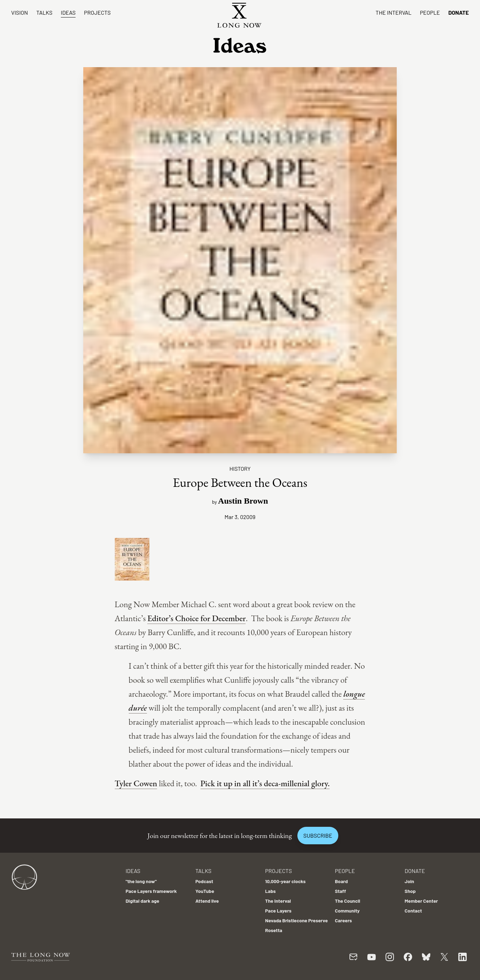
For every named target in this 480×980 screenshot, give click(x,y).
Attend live (207, 901)
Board (341, 881)
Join (410, 881)
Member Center (421, 901)
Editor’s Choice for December (196, 618)
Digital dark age (142, 901)
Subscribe (318, 835)
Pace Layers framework (151, 891)
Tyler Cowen (136, 783)
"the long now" (141, 881)
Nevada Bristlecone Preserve (297, 920)
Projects (97, 12)
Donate (458, 12)
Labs (270, 891)
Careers (343, 920)
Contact (414, 911)
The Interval (394, 12)
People (430, 12)
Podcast (204, 881)
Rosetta (274, 930)
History (240, 468)
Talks (44, 12)
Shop (410, 891)
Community (347, 911)
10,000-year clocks (285, 881)
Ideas (68, 12)
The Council (347, 901)
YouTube (205, 891)
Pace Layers (278, 911)
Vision (20, 12)
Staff (340, 891)
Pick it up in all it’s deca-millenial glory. (265, 783)
